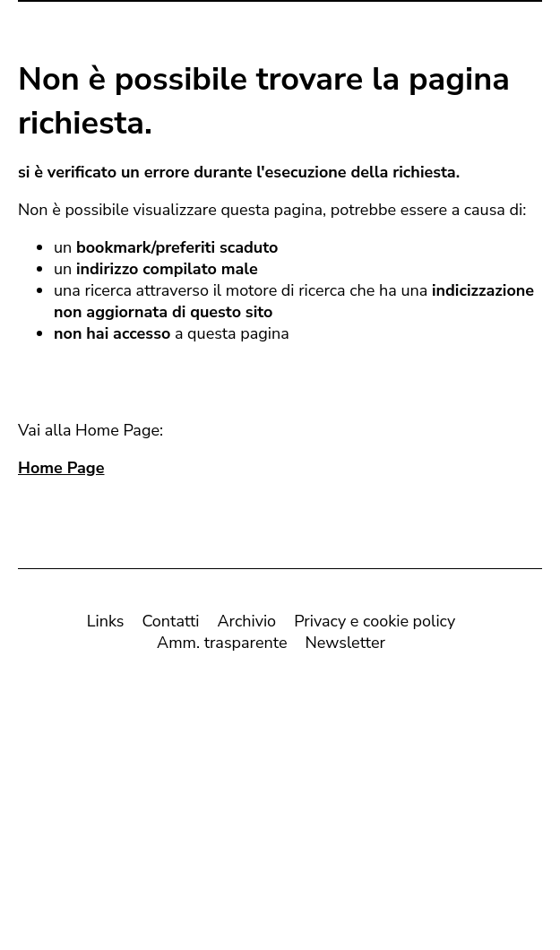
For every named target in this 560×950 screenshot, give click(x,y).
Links (106, 625)
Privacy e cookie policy (375, 625)
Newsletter (345, 646)
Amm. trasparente (222, 646)
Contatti (170, 625)
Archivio (246, 625)
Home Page (61, 471)
